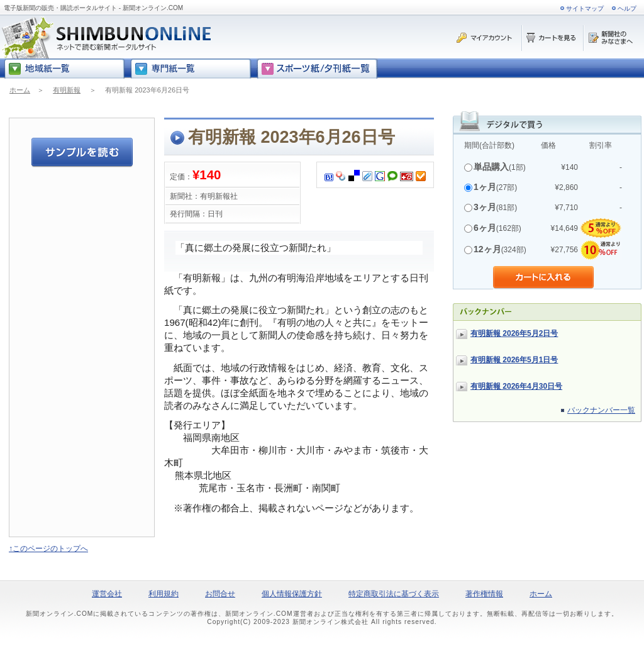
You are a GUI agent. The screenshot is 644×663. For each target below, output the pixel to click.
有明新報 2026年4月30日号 (516, 386)
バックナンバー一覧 (601, 410)
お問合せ (220, 594)
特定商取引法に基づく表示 (394, 594)
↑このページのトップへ (48, 549)
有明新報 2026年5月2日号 (514, 333)
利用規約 (164, 594)
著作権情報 (484, 594)
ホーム (20, 90)
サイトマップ (585, 8)
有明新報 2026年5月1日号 (514, 360)
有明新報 (67, 90)
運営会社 (107, 594)
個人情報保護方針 (292, 594)
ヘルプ (627, 8)
